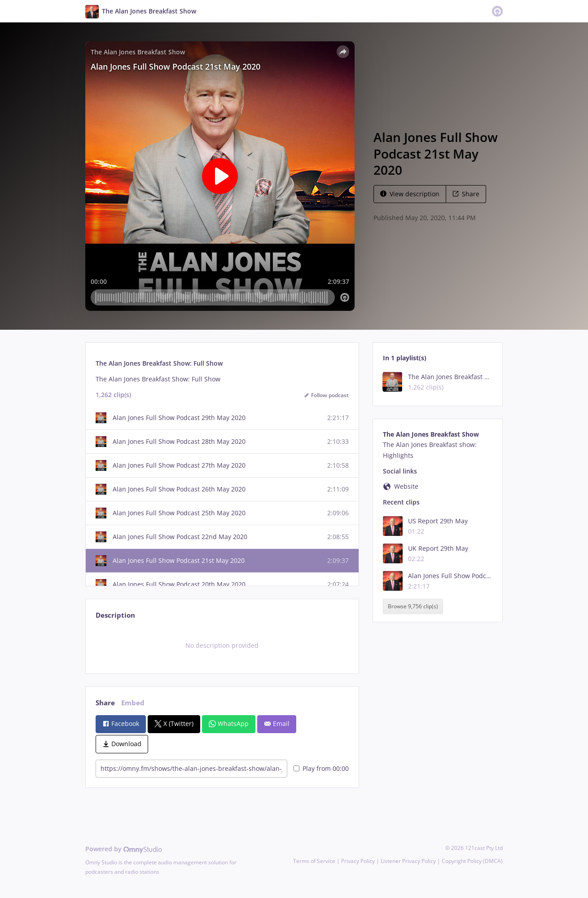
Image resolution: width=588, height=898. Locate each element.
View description (410, 194)
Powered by (124, 849)
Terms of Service (314, 861)
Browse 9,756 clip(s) (413, 607)
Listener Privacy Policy (408, 861)
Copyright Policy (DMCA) (472, 861)
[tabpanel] (222, 646)
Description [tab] (115, 615)
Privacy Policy (358, 861)
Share (466, 194)
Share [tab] (105, 703)
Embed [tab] (133, 703)
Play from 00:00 (321, 768)
